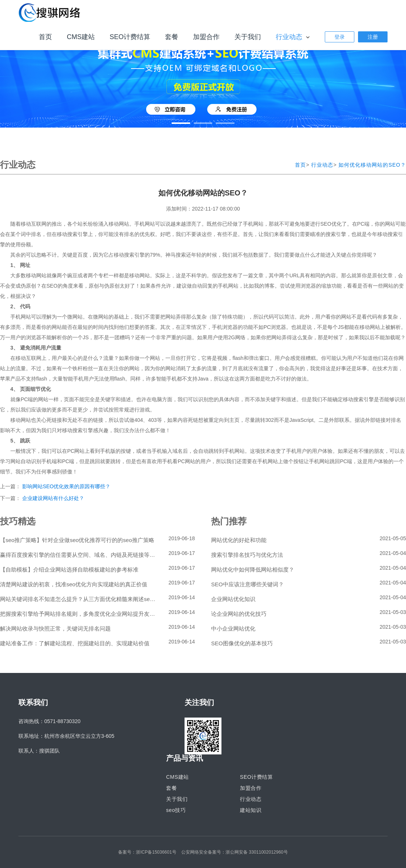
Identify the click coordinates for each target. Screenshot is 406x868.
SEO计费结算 (130, 37)
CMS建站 (81, 37)
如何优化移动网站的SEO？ (372, 165)
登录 (340, 37)
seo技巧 (176, 810)
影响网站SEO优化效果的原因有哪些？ (66, 486)
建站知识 (251, 810)
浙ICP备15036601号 (156, 852)
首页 (45, 37)
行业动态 (290, 37)
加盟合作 (206, 37)
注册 (373, 37)
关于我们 (248, 37)
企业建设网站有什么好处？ (53, 498)
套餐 (172, 37)
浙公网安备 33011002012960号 (257, 852)
